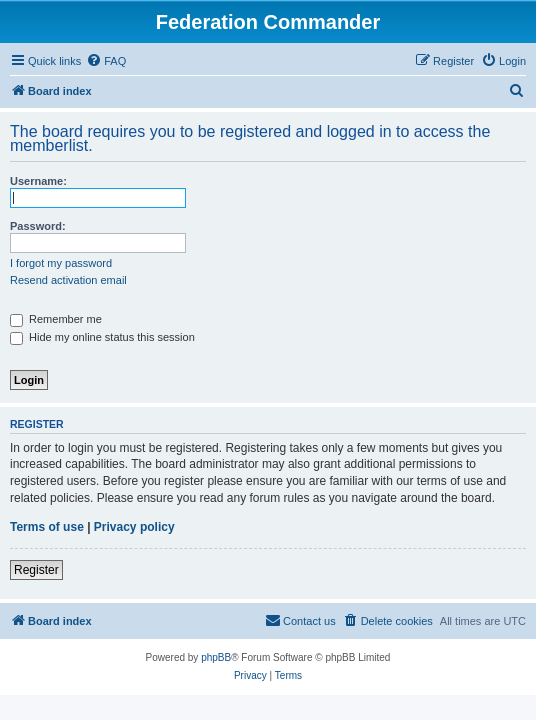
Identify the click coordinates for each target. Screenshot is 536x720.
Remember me (56, 319)
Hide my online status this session (102, 337)
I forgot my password (61, 263)
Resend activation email (68, 280)
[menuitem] (106, 61)
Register (36, 570)
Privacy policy (134, 527)
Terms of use (47, 527)
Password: (38, 226)
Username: (38, 181)
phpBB (216, 657)
